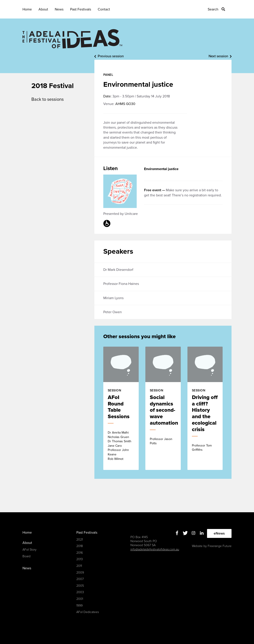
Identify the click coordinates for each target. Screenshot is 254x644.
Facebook (177, 533)
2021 (80, 540)
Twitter (185, 533)
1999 (79, 606)
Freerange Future (220, 546)
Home (27, 9)
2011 (79, 566)
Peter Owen (113, 312)
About (43, 9)
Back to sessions (48, 99)
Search (213, 9)
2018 (80, 546)
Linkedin (202, 533)
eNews (219, 533)
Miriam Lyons (113, 298)
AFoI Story (29, 550)
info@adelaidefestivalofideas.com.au (155, 549)
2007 (80, 579)
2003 (80, 592)
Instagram (193, 533)
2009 (80, 573)
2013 (80, 559)
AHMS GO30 (125, 104)
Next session (218, 56)
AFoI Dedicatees (88, 612)
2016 (80, 553)
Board (26, 556)
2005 (80, 586)
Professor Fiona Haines (121, 284)
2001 (80, 599)
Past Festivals (81, 9)
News (59, 9)
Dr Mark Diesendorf (118, 270)
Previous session (111, 56)
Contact (104, 9)
